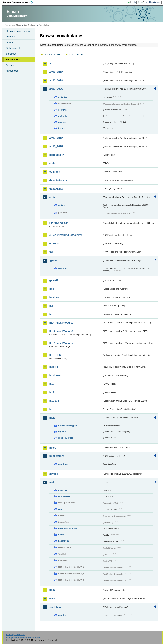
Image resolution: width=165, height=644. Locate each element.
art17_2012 (56, 138)
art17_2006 (56, 89)
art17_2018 (56, 146)
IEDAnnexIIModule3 (61, 331)
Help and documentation (19, 31)
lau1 (52, 384)
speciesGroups (66, 438)
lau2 (52, 392)
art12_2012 (56, 72)
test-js (61, 535)
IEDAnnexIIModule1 (61, 323)
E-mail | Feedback (15, 635)
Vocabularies (13, 60)
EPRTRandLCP (59, 223)
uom (52, 590)
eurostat (54, 243)
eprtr (52, 197)
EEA (19, 2)
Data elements (13, 48)
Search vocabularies (53, 54)
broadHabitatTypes (67, 426)
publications (57, 456)
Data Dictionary (30, 25)
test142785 (63, 541)
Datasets (11, 37)
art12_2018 (56, 81)
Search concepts (76, 54)
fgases (53, 260)
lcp (51, 409)
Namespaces (13, 71)
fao (51, 252)
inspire (53, 367)
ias (51, 306)
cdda (52, 163)
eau (60, 509)
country (62, 615)
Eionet (19, 25)
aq (51, 63)
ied (51, 314)
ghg (52, 289)
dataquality (56, 189)
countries (63, 110)
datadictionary (58, 180)
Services (10, 65)
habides (54, 297)
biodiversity (57, 155)
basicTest (63, 490)
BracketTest (64, 496)
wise (52, 599)
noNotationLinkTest (68, 528)
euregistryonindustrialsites (66, 235)
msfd (52, 418)
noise (53, 448)
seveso (54, 474)
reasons (62, 122)
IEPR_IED (55, 355)
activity (62, 205)
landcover (55, 375)
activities (63, 97)
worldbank (56, 607)
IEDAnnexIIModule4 (61, 343)
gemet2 (54, 280)
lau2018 (54, 401)
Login (133, 2)
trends (61, 128)
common (55, 172)
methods (62, 116)
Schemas (11, 54)
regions (62, 432)
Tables (9, 42)
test (52, 482)
